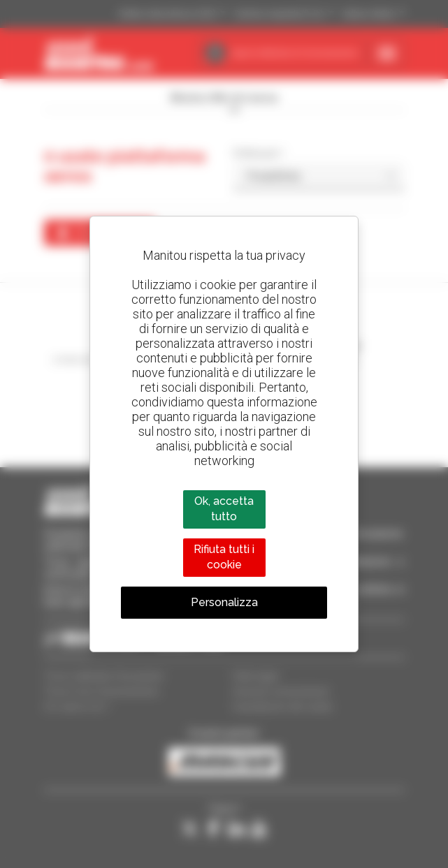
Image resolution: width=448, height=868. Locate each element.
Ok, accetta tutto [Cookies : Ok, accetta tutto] (224, 509)
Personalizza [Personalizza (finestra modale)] (224, 602)
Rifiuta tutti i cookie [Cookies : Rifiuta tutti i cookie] (224, 557)
